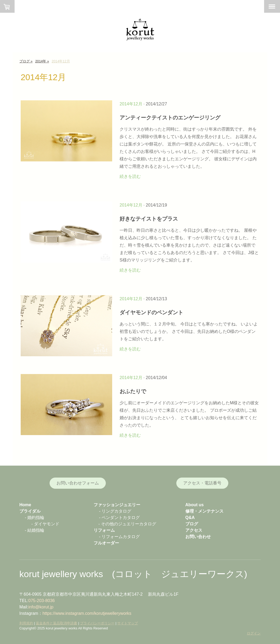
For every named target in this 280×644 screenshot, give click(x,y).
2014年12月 (131, 104)
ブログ (192, 524)
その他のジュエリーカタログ (129, 524)
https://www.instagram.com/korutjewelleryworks (87, 613)
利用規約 (26, 623)
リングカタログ (116, 511)
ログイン (254, 633)
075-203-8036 (42, 601)
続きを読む (130, 176)
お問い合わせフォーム (78, 483)
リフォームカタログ (121, 537)
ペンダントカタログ (121, 518)
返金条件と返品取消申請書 (56, 623)
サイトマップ (128, 623)
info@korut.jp (41, 607)
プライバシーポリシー (97, 623)
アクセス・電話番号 (202, 483)
